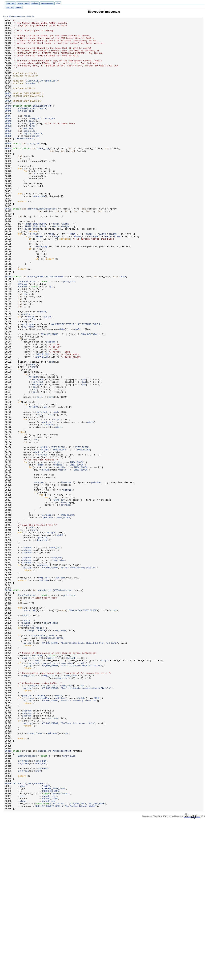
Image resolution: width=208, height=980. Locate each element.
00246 (8, 705)
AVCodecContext (27, 126)
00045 (8, 129)
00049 (8, 141)
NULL (83, 792)
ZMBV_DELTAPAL (89, 397)
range (27, 135)
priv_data (69, 334)
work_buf (50, 138)
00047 (8, 135)
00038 (8, 117)
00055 (8, 159)
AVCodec (18, 936)
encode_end (45, 897)
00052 (8, 150)
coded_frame (35, 876)
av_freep (23, 909)
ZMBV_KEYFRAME (49, 397)
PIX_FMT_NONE (97, 961)
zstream (35, 159)
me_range (37, 750)
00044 (8, 126)
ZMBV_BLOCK (39, 265)
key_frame (28, 388)
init (22, 952)
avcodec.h (32, 96)
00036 (8, 111)
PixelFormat (57, 961)
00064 (8, 175)
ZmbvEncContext (42, 123)
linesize (47, 506)
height (66, 268)
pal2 (33, 144)
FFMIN (28, 265)
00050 (8, 144)
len (25, 349)
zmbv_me (32, 247)
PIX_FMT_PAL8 (78, 961)
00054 (8, 156)
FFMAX (34, 277)
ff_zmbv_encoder (33, 936)
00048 (8, 138)
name (22, 940)
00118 (8, 328)
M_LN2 (113, 729)
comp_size (29, 153)
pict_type (28, 385)
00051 (8, 147)
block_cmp (43, 175)
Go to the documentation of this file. (19, 17)
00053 (8, 153)
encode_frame (35, 328)
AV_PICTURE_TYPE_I (63, 385)
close (23, 958)
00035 (8, 108)
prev (33, 147)
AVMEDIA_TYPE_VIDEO (54, 943)
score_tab (33, 168)
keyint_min (50, 744)
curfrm (38, 156)
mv (37, 524)
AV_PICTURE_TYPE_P (89, 385)
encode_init (45, 705)
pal (31, 141)
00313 (8, 897)
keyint (27, 156)
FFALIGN (40, 831)
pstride (28, 150)
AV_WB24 (34, 449)
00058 (8, 168)
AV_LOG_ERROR (50, 677)
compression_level (43, 759)
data (123, 328)
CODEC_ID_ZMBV (51, 946)
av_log (27, 677)
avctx (43, 126)
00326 (8, 936)
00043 (8, 123)
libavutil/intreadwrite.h (42, 93)
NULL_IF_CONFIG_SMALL (49, 964)
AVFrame (23, 129)
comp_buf (35, 138)
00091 (8, 247)
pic (31, 129)
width (65, 265)
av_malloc (49, 792)
